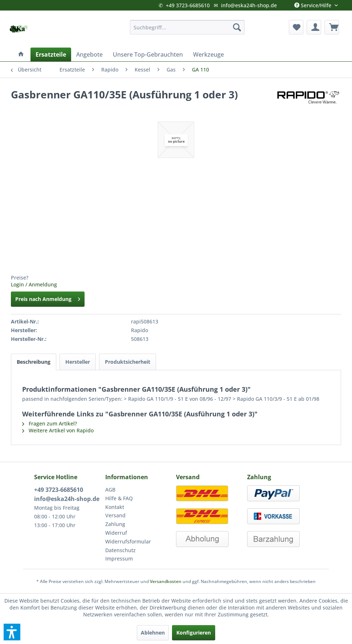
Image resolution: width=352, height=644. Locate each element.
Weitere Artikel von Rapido (58, 430)
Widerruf (116, 533)
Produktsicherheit (128, 362)
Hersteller (78, 362)
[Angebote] (89, 54)
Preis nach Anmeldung (48, 298)
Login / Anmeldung (34, 284)
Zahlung (115, 524)
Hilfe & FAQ (119, 498)
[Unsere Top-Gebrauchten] (148, 54)
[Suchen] (237, 27)
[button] (12, 632)
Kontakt (115, 507)
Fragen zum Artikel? (50, 423)
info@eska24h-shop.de (249, 5)
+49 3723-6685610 (188, 5)
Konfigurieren (194, 633)
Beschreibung (34, 362)
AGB (110, 490)
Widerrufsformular (128, 541)
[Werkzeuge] (208, 54)
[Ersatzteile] (51, 54)
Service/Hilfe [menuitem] (314, 4)
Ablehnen (153, 633)
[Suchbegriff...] (187, 27)
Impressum (119, 559)
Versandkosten (166, 581)
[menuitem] (187, 27)
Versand (115, 515)
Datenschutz (120, 550)
